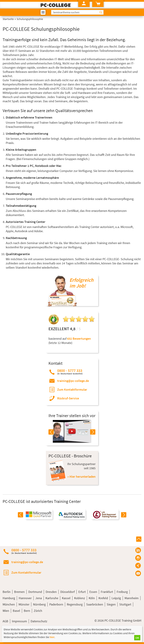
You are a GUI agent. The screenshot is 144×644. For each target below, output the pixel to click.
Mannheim (132, 598)
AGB (5, 621)
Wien (6, 611)
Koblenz (80, 598)
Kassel (66, 598)
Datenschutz (39, 621)
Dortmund (35, 592)
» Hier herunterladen (81, 477)
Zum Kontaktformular (72, 389)
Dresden (51, 592)
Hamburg (9, 598)
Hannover (25, 598)
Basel (16, 611)
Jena (39, 598)
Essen (93, 592)
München (9, 604)
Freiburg (122, 592)
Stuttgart (125, 604)
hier (52, 637)
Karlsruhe (52, 598)
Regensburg (75, 604)
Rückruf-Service (68, 398)
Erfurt (82, 592)
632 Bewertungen (79, 339)
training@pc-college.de (73, 381)
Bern (27, 611)
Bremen (19, 592)
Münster (24, 604)
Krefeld (103, 598)
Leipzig (116, 598)
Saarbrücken (95, 604)
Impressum (19, 621)
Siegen (111, 604)
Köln (92, 598)
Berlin (7, 592)
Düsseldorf (68, 592)
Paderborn (56, 604)
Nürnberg (39, 604)
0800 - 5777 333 (70, 372)
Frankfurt (107, 592)
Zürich (38, 611)
